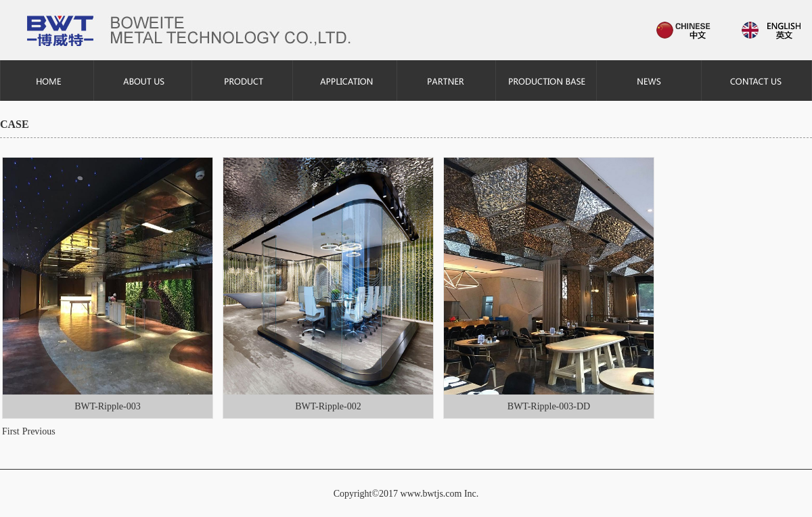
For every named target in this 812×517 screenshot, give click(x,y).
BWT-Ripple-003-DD (549, 406)
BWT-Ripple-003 (107, 406)
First (11, 431)
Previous (39, 431)
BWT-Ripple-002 (328, 406)
